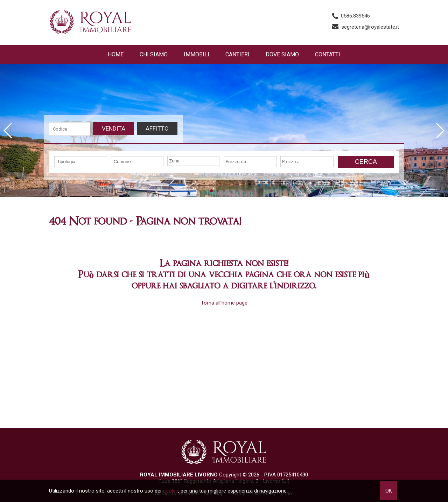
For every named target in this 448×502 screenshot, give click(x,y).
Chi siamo (154, 54)
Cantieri (237, 54)
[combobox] (81, 162)
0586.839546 (355, 16)
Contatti (328, 54)
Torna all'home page (224, 303)
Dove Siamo (282, 54)
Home (116, 54)
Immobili (197, 54)
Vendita (114, 128)
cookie (170, 491)
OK (389, 491)
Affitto (157, 128)
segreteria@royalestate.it (370, 27)
